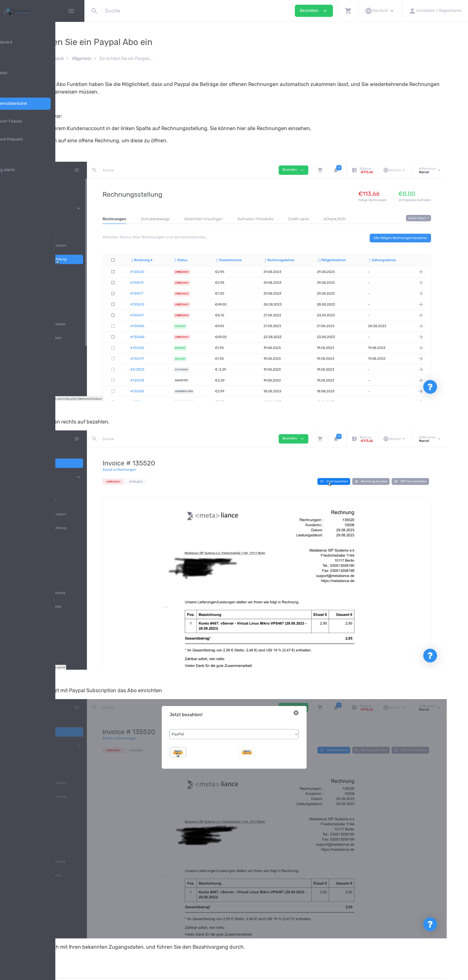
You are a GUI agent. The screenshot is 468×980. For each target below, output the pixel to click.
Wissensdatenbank (114, 59)
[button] (348, 11)
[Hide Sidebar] (71, 11)
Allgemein (151, 59)
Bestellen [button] (314, 11)
